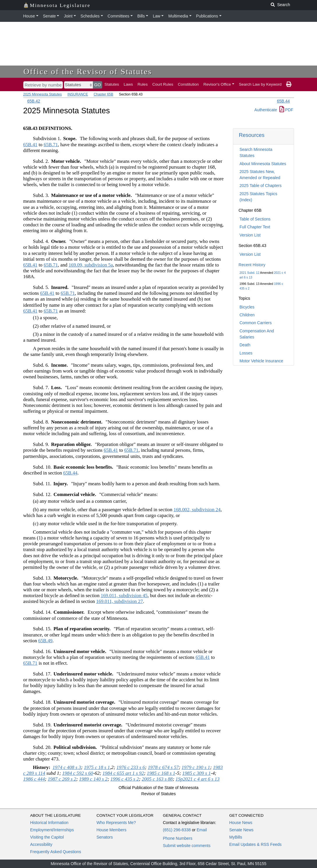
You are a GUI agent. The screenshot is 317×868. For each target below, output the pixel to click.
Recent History (252, 265)
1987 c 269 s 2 (62, 779)
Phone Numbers (178, 838)
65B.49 (45, 641)
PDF (286, 110)
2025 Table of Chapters (261, 186)
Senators (105, 837)
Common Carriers (256, 323)
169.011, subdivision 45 (124, 596)
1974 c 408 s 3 (67, 767)
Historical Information (49, 823)
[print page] (289, 84)
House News (241, 823)
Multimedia (178, 16)
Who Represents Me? (116, 823)
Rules (142, 84)
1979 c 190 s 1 (196, 767)
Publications (207, 16)
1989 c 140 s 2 (93, 779)
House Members (112, 830)
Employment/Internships (52, 830)
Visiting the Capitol (47, 837)
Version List (250, 235)
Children (247, 315)
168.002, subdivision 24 (197, 510)
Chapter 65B (103, 94)
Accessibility (41, 844)
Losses (246, 353)
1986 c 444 (34, 779)
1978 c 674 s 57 (163, 767)
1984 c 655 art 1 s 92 (123, 773)
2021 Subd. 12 (249, 273)
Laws (128, 84)
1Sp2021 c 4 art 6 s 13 (198, 779)
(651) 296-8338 (177, 830)
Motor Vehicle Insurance (261, 361)
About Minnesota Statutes (263, 164)
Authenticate (266, 110)
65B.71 (51, 145)
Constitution (188, 84)
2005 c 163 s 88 (157, 779)
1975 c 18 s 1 (97, 767)
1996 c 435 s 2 (125, 779)
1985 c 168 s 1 (161, 773)
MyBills (236, 837)
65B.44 (283, 101)
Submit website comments (187, 846)
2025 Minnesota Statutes (43, 94)
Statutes (112, 84)
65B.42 (34, 101)
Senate (49, 16)
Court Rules (163, 84)
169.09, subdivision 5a (91, 265)
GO (98, 85)
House (29, 16)
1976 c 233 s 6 (131, 767)
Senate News (241, 830)
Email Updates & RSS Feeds (256, 844)
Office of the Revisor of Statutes (88, 72)
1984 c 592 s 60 (77, 773)
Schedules (90, 16)
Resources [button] (252, 135)
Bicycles (247, 307)
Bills (141, 16)
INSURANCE (78, 94)
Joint (68, 16)
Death (245, 345)
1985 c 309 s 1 (196, 773)
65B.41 (30, 145)
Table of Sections (255, 219)
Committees (119, 16)
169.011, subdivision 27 (119, 601)
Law (157, 16)
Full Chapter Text (255, 227)
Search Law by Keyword (260, 84)
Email (202, 830)
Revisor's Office (217, 84)
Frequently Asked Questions (56, 852)
